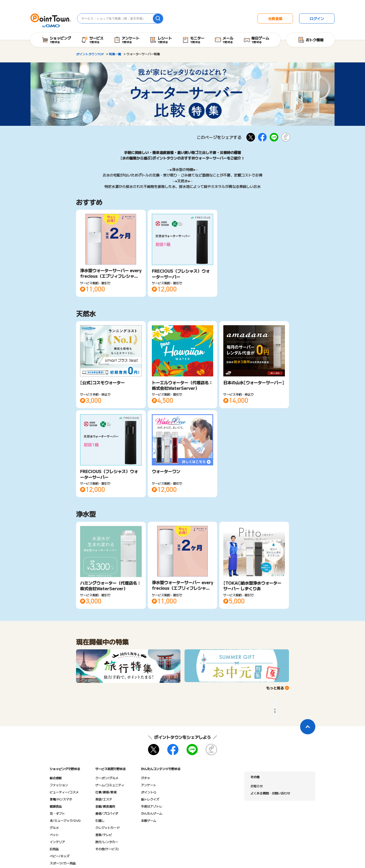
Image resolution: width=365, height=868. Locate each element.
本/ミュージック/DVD (65, 820)
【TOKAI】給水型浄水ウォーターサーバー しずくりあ (252, 586)
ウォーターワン (166, 471)
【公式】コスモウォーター (102, 383)
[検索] (158, 19)
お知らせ (257, 786)
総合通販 (56, 778)
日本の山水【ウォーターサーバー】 (254, 383)
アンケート (149, 785)
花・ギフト (57, 813)
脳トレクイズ (150, 799)
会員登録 (275, 19)
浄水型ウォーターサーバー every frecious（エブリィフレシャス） (111, 276)
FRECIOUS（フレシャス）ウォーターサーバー (181, 274)
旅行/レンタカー (107, 842)
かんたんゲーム (152, 813)
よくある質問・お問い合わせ (270, 793)
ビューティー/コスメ (64, 792)
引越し (100, 820)
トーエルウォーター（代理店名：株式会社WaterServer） (182, 385)
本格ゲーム (149, 820)
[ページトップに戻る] (308, 727)
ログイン (317, 19)
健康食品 (56, 806)
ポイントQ (148, 792)
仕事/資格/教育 (106, 792)
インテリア (57, 842)
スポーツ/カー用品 (63, 863)
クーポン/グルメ (107, 778)
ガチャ (145, 778)
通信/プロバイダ (107, 813)
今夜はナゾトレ (152, 806)
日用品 (54, 849)
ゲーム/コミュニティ (110, 785)
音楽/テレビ (104, 835)
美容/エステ (104, 799)
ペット (54, 835)
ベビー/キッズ (60, 856)
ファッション (59, 785)
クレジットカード (107, 828)
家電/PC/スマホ (61, 799)
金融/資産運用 (105, 806)
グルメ (54, 828)
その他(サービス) (107, 849)
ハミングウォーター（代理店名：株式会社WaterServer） (111, 586)
